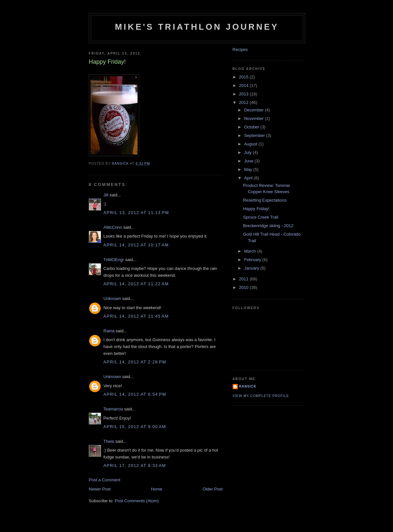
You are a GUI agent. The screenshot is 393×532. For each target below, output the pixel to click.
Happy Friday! (256, 209)
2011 (245, 279)
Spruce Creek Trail (261, 217)
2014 (245, 85)
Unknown (112, 299)
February (253, 260)
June (249, 161)
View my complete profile (261, 396)
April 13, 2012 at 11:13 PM (136, 213)
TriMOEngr (114, 260)
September (255, 135)
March (251, 251)
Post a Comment (105, 480)
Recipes (240, 50)
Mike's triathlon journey (197, 27)
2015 (245, 77)
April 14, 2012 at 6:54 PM (135, 394)
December (254, 110)
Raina (109, 331)
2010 (245, 287)
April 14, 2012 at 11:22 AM (136, 284)
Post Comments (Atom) (137, 501)
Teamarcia (113, 409)
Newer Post (100, 489)
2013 (245, 94)
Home (157, 489)
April (249, 178)
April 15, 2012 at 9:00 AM (135, 427)
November (254, 118)
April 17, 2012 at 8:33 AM (135, 465)
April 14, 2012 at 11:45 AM (136, 316)
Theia (109, 441)
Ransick (248, 386)
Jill (106, 195)
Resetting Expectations (265, 200)
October (252, 127)
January (252, 268)
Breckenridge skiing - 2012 (268, 226)
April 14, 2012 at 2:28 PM (135, 362)
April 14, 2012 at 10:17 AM (136, 245)
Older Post (213, 489)
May (249, 169)
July (248, 152)
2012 (245, 102)
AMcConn (113, 227)
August (251, 144)
